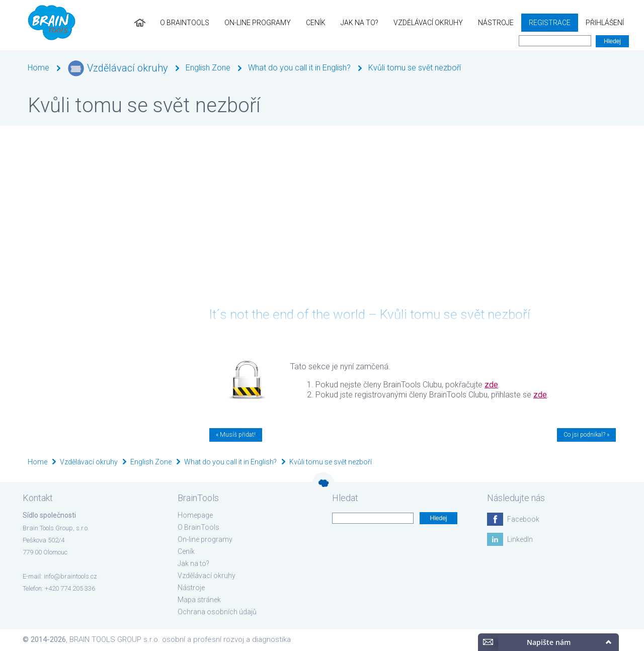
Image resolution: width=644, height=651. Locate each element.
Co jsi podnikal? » (586, 435)
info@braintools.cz (70, 576)
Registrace (550, 23)
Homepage (195, 515)
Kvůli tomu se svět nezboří (415, 68)
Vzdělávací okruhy (428, 23)
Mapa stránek (199, 600)
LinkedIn (520, 539)
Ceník (316, 23)
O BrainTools (185, 23)
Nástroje (496, 23)
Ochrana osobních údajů (217, 612)
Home (38, 68)
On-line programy (258, 23)
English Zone (208, 68)
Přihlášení (605, 23)
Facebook (523, 519)
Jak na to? (359, 23)
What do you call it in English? (299, 68)
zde (491, 385)
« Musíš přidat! (236, 435)
